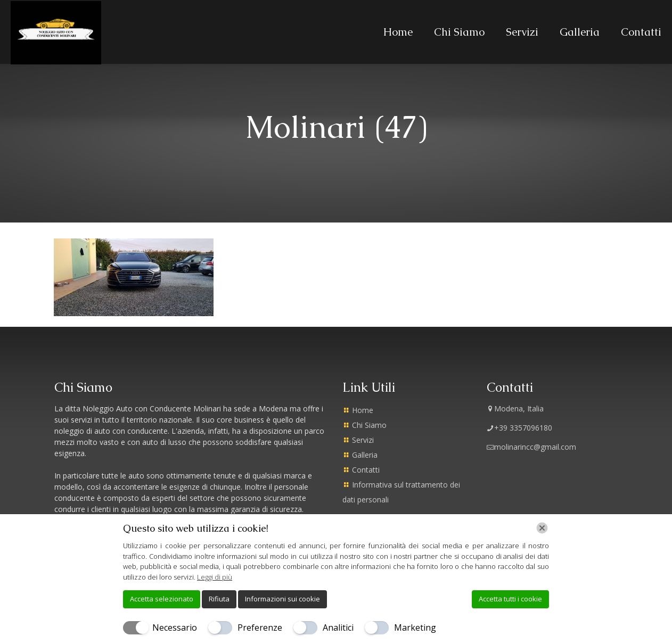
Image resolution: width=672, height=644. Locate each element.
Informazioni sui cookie (282, 599)
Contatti (366, 470)
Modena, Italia (515, 408)
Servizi (363, 440)
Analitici (338, 628)
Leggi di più (215, 577)
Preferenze (260, 628)
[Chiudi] (542, 528)
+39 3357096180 (519, 428)
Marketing (415, 628)
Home (363, 410)
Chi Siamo (369, 425)
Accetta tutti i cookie (510, 599)
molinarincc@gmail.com (531, 447)
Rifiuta (219, 599)
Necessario (175, 628)
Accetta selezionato (162, 599)
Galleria (365, 455)
